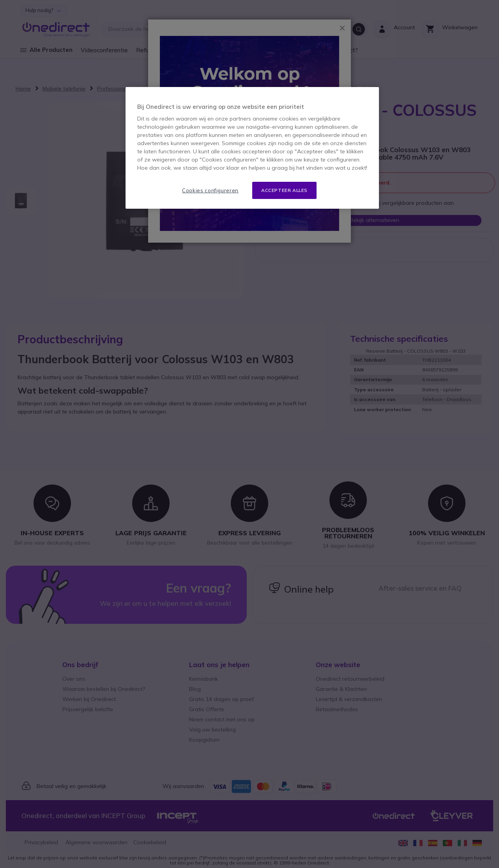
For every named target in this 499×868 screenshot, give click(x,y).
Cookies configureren (210, 190)
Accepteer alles (284, 190)
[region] (252, 148)
